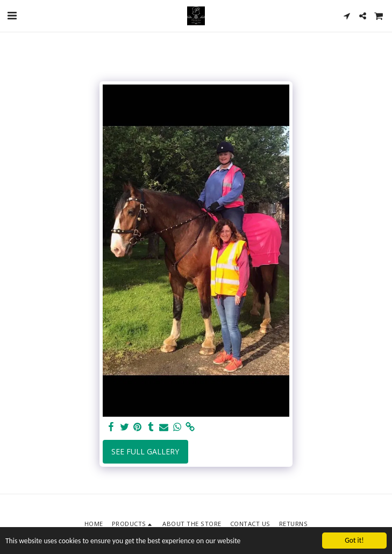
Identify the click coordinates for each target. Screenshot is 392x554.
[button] (12, 15)
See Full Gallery (145, 451)
